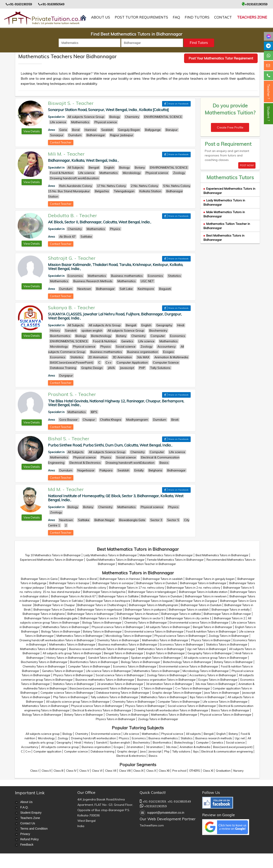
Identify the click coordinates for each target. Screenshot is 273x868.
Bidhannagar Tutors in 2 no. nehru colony (194, 588)
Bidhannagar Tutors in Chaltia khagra (102, 605)
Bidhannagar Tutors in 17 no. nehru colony (137, 588)
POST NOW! (247, 165)
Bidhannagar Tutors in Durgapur (196, 601)
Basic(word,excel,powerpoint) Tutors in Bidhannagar (104, 688)
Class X (151, 771)
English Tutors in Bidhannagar (166, 653)
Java (143, 751)
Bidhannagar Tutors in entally (231, 609)
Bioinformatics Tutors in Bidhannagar (94, 662)
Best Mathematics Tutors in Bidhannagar (222, 555)
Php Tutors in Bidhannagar (70, 697)
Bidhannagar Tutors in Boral (79, 579)
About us (101, 17)
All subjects (193, 734)
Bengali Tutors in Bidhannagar (213, 627)
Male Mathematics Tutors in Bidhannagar (166, 555)
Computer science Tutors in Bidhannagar (67, 693)
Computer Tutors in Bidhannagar (89, 666)
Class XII (164, 771)
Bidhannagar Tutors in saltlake (181, 614)
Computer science (76, 751)
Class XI (208, 771)
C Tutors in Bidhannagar (157, 688)
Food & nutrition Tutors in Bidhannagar (211, 631)
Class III (58, 771)
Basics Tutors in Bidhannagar (230, 710)
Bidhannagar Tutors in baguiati (153, 601)
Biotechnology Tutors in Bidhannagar (187, 662)
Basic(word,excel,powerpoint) (233, 747)
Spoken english (120, 742)
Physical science (172, 734)
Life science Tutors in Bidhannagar (108, 671)
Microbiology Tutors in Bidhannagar (129, 636)
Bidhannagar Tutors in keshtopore (108, 601)
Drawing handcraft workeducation (94, 738)
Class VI (97, 771)
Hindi (78, 742)
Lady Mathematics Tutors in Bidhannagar (110, 555)
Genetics (217, 742)
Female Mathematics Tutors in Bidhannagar (175, 560)
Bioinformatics (162, 742)
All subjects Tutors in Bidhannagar (168, 627)
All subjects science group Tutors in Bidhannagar (215, 658)
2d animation (135, 747)
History (89, 742)
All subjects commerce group (60, 747)
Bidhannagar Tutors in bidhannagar (203, 583)
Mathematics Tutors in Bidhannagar (66, 627)
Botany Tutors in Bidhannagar (102, 631)
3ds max (171, 747)
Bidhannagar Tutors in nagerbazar (100, 609)
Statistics (187, 738)
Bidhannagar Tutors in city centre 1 (189, 618)
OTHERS (195, 771)
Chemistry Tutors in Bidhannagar (146, 622)
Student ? (269, 114)
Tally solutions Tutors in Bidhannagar (114, 697)
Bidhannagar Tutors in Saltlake (119, 596)
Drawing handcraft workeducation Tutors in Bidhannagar (57, 640)
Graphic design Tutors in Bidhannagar (177, 693)
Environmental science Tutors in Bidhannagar (199, 622)
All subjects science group (43, 734)
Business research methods (214, 738)
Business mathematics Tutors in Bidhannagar (128, 644)
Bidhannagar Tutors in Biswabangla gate (51, 618)
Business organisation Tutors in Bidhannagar (166, 680)
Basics (153, 756)
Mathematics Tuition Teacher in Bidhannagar (147, 564)
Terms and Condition (34, 829)
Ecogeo (119, 747)
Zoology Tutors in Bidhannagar (229, 636)
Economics (139, 738)
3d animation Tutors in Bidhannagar (169, 684)
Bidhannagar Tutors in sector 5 (143, 618)
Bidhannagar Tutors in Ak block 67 (73, 596)
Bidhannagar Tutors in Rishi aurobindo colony (77, 588)
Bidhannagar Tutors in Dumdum (157, 583)
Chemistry (82, 734)
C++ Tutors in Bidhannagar (193, 688)
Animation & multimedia (195, 747)
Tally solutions (181, 751)
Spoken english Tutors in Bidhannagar (156, 658)
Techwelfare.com (152, 825)
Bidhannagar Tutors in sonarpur (113, 583)
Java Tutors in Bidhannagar (222, 693)
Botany (233, 734)
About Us (26, 802)
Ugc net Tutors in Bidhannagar (207, 649)
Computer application (47, 751)
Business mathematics (163, 738)
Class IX (138, 771)
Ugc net (240, 738)
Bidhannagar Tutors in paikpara (145, 609)
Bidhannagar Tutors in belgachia (104, 592)
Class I (35, 771)
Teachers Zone (252, 17)
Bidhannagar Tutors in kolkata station (203, 592)
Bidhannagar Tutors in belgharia (44, 614)
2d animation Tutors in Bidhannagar (120, 684)
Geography (64, 742)
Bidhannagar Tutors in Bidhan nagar (227, 614)
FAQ (176, 17)
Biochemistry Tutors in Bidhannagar (44, 662)
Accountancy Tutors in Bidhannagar (213, 675)
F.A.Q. (24, 807)
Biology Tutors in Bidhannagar (102, 622)
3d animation (154, 747)
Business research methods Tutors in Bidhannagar (102, 649)
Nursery (238, 771)
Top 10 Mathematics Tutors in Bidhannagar (53, 555)
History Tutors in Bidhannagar (66, 658)
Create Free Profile (230, 127)
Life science (131, 734)
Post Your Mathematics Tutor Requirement (221, 58)
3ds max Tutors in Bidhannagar (215, 684)
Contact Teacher (61, 142)
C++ (28, 751)
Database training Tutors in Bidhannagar (123, 693)
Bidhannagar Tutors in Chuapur (55, 605)
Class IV (71, 771)
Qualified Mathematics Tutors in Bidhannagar (115, 560)
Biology (67, 734)
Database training (102, 751)
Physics (124, 738)
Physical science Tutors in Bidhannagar (117, 627)
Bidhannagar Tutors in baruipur (69, 583)
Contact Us (28, 823)
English (221, 734)
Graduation (223, 771)
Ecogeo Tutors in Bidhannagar (218, 680)
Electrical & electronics (131, 756)
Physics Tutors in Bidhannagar (211, 640)
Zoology (63, 738)
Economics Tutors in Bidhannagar (182, 644)
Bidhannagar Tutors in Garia (39, 579)
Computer (202, 742)
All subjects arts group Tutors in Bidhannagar (72, 653)
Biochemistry (141, 742)
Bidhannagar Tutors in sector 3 (100, 618)
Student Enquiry (31, 813)
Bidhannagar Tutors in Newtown (138, 614)
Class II (46, 771)
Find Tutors (197, 17)
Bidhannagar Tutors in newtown (206, 596)
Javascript (155, 751)
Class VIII (125, 771)
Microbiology (46, 738)
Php (167, 751)
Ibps (196, 751)
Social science (235, 742)
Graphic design (127, 751)
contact (223, 17)
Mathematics (150, 734)
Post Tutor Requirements (141, 17)
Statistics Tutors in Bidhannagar (227, 644)
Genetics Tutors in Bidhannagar (63, 671)
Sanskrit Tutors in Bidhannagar (108, 658)
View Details (32, 131)
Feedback (27, 845)
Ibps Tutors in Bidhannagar (207, 697)
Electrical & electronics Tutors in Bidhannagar (102, 710)
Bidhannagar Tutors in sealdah (163, 579)
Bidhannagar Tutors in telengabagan (152, 592)
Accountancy (30, 747)
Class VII (111, 771)
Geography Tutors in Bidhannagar (210, 653)
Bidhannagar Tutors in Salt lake (63, 601)
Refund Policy (29, 839)
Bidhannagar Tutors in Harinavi (120, 579)
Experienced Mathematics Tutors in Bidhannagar (52, 560)
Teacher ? (269, 92)
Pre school (179, 771)
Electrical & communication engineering (227, 751)
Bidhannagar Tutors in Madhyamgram (153, 605)
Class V (84, 771)
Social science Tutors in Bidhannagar (120, 675)
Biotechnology (184, 742)
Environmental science (106, 734)
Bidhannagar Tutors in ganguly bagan (210, 579)
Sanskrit (101, 742)
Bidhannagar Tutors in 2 (229, 618)
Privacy (25, 834)
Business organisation (96, 747)
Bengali (209, 734)
